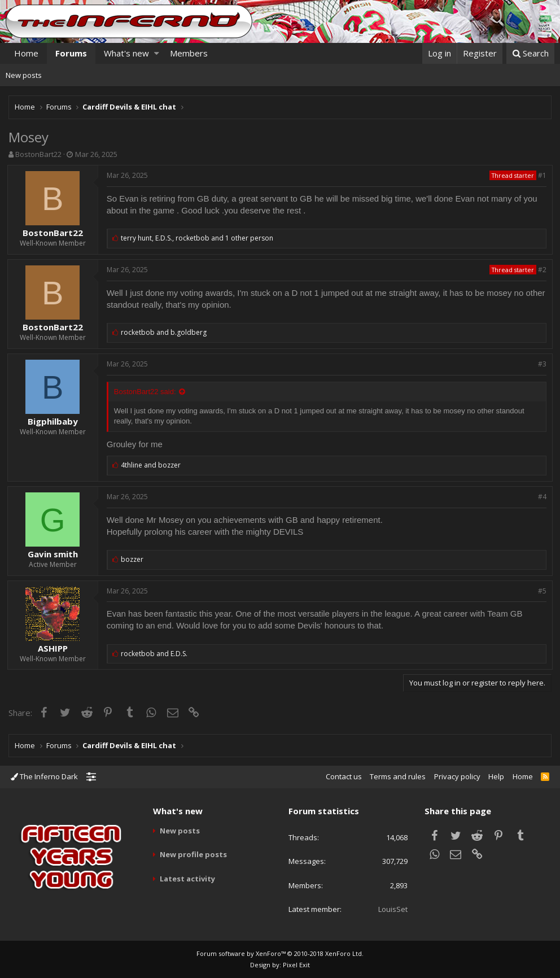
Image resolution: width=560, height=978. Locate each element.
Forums (71, 53)
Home (26, 53)
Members (189, 53)
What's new (126, 53)
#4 (541, 497)
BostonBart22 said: (146, 392)
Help (496, 776)
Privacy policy (457, 776)
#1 (541, 175)
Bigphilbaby (54, 421)
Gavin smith (54, 554)
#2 (541, 270)
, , (199, 238)
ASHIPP (54, 648)
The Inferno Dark (44, 776)
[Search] (530, 53)
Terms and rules (398, 776)
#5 (541, 591)
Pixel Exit (296, 965)
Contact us (344, 776)
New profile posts (193, 854)
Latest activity (187, 879)
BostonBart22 (38, 154)
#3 (541, 364)
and (165, 332)
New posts (24, 75)
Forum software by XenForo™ (280, 953)
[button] (157, 53)
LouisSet (393, 909)
